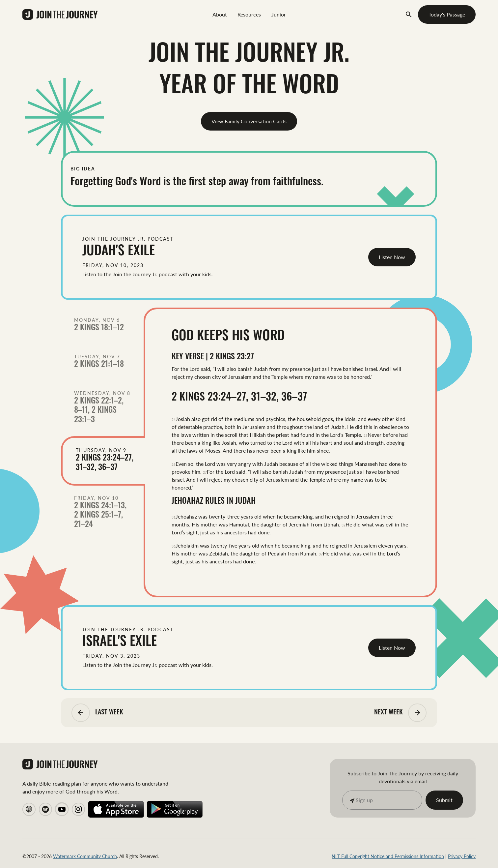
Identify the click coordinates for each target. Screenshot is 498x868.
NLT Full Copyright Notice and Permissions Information (388, 856)
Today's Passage (447, 14)
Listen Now (392, 257)
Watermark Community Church (85, 856)
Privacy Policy (462, 856)
